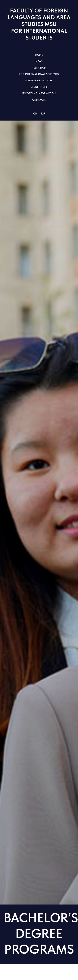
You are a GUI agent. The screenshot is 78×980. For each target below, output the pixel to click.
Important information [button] (39, 93)
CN (35, 114)
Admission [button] (39, 68)
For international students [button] (39, 74)
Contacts (39, 100)
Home (39, 55)
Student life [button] (39, 87)
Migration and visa (39, 80)
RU (43, 114)
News (39, 61)
